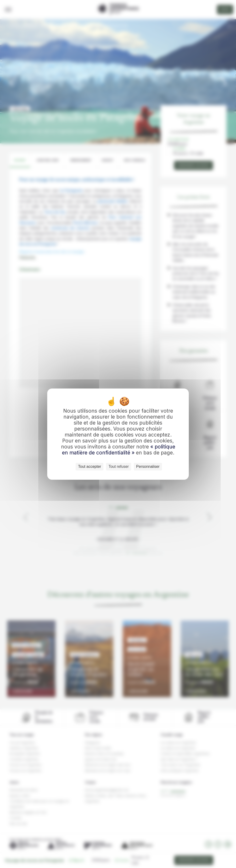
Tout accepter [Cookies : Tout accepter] (90, 467)
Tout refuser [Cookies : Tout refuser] (118, 467)
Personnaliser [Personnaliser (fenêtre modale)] (148, 467)
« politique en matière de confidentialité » (119, 450)
